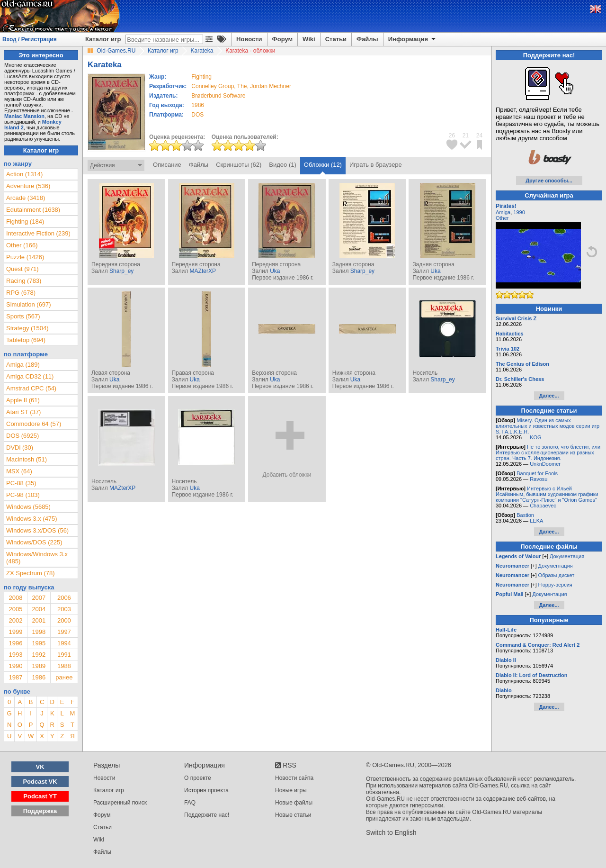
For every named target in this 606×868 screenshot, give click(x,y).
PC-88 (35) (21, 483)
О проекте (198, 778)
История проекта (206, 790)
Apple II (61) (23, 400)
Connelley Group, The (219, 86)
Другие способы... (549, 181)
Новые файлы (294, 803)
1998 (39, 632)
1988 (64, 666)
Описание (167, 165)
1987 (15, 677)
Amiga (503, 212)
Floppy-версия (555, 585)
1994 (64, 643)
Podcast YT (40, 796)
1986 (198, 105)
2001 (39, 620)
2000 (64, 620)
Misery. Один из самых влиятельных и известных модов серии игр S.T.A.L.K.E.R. (548, 426)
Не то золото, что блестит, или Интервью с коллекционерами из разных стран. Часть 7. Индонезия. (548, 452)
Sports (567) (23, 316)
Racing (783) (24, 281)
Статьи (336, 39)
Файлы (367, 39)
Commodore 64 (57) (34, 424)
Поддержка (40, 811)
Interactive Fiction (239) (38, 233)
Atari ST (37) (23, 412)
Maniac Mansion (24, 116)
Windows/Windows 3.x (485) (37, 558)
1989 (39, 666)
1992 (39, 655)
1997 (64, 632)
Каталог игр (103, 39)
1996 (15, 643)
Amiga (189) (23, 365)
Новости (249, 39)
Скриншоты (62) (239, 165)
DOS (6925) (22, 436)
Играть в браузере (376, 165)
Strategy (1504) (27, 328)
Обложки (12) (323, 165)
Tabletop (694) (26, 340)
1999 (15, 632)
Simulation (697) (29, 304)
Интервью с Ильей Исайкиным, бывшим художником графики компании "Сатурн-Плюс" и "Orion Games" (547, 494)
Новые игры (291, 790)
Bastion (525, 515)
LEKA (536, 521)
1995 (39, 643)
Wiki (309, 39)
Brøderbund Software (218, 96)
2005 (15, 609)
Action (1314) (24, 174)
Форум (282, 39)
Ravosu (539, 479)
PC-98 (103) (23, 495)
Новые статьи (293, 815)
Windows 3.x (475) (32, 519)
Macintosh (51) (27, 459)
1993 (15, 655)
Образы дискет (557, 575)
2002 (15, 620)
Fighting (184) (25, 222)
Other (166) (22, 245)
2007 (39, 598)
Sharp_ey (121, 271)
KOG (535, 437)
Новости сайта (294, 778)
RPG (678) (21, 293)
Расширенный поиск (120, 803)
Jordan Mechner (271, 86)
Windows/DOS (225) (34, 542)
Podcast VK (40, 782)
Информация (413, 39)
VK (40, 767)
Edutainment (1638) (33, 210)
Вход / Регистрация (30, 39)
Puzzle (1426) (25, 257)
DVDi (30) (20, 448)
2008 (15, 598)
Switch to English (391, 832)
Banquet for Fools (537, 473)
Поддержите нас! (207, 815)
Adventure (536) (28, 186)
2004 (39, 609)
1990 (15, 666)
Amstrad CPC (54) (31, 388)
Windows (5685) (28, 507)
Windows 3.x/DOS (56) (37, 530)
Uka (275, 271)
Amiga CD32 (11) (30, 376)
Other (502, 218)
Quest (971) (22, 269)
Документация (567, 556)
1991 (64, 655)
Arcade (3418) (26, 198)
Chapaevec (543, 506)
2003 (64, 609)
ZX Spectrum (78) (31, 573)
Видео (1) (282, 165)
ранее (64, 677)
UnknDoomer (545, 464)
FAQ (190, 803)
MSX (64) (19, 471)
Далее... (549, 396)
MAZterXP (203, 271)
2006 (64, 598)
